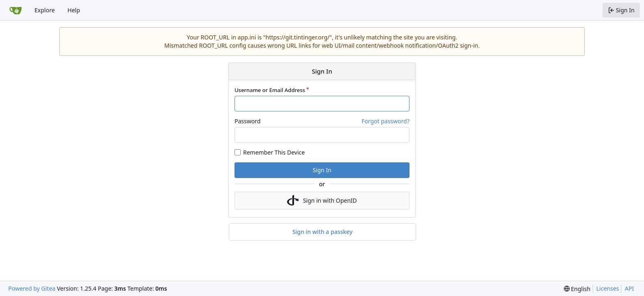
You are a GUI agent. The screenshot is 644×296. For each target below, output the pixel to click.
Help (74, 10)
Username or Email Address (270, 90)
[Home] (16, 10)
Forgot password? (385, 121)
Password (247, 121)
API (629, 288)
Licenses (608, 288)
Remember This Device (274, 152)
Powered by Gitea (32, 288)
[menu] (577, 289)
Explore (45, 10)
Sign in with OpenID (322, 201)
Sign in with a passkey (323, 232)
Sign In (322, 170)
